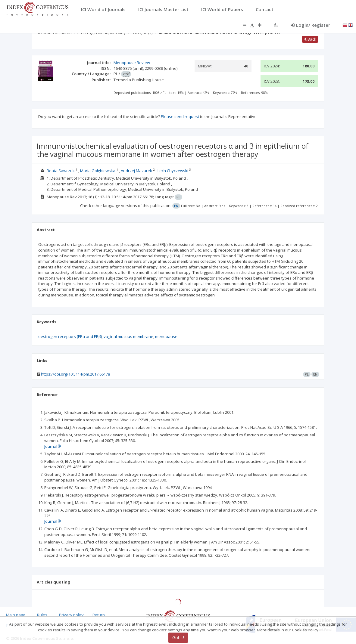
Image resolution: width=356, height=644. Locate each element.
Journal (53, 446)
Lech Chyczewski (173, 171)
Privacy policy (71, 615)
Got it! (178, 638)
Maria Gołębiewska (98, 171)
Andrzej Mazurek (136, 171)
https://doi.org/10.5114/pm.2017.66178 (75, 374)
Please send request (180, 116)
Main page (16, 615)
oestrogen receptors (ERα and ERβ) (70, 336)
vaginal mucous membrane (128, 336)
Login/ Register (310, 25)
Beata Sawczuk (61, 171)
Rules (42, 615)
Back (310, 39)
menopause (166, 336)
